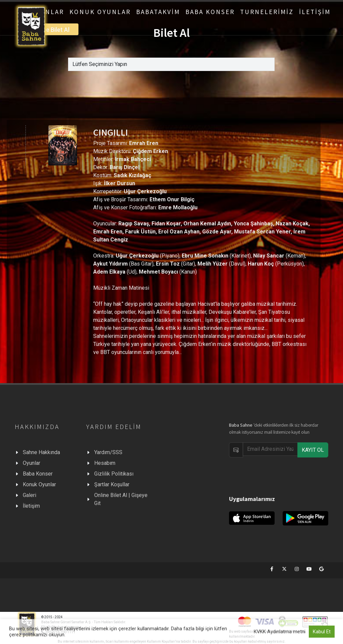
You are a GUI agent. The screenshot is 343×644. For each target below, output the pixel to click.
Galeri (30, 495)
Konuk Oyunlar (39, 484)
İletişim (31, 506)
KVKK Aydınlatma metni (280, 632)
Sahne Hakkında (41, 452)
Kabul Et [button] (322, 632)
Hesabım (105, 463)
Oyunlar (32, 463)
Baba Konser (38, 474)
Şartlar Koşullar (112, 484)
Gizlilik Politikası (114, 474)
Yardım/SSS (108, 452)
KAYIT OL (313, 450)
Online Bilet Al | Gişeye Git (121, 499)
